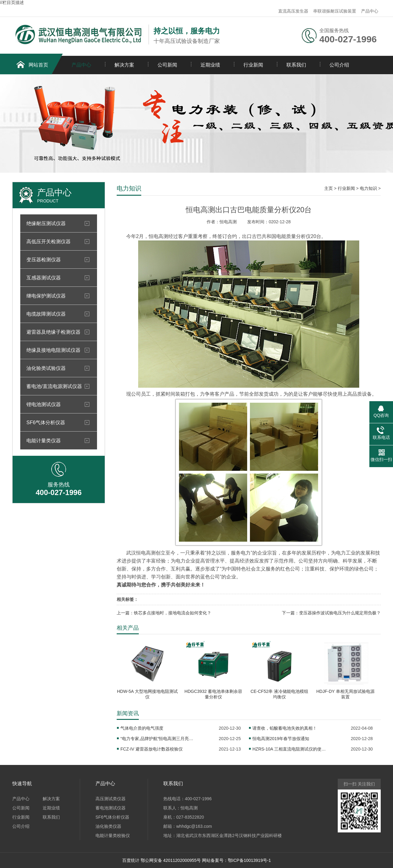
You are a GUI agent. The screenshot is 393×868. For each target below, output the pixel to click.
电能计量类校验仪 (113, 835)
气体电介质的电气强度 (142, 728)
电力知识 (368, 188)
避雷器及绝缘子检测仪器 (53, 332)
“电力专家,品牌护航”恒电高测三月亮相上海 (157, 739)
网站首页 (38, 65)
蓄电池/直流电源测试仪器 (54, 386)
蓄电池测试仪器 (111, 808)
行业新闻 (253, 65)
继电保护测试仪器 (46, 296)
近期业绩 (210, 65)
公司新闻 (167, 65)
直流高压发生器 (293, 11)
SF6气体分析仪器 (46, 422)
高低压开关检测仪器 (49, 241)
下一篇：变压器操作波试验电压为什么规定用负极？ (331, 613)
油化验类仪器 (108, 826)
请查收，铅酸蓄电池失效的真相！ (285, 728)
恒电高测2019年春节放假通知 (281, 739)
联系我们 (296, 65)
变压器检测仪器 (44, 259)
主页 (329, 188)
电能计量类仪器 (44, 440)
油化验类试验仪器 (46, 368)
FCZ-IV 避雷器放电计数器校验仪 (152, 749)
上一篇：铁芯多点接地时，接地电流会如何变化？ (164, 613)
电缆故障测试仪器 (46, 314)
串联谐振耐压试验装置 (335, 11)
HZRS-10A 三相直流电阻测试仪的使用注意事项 (289, 749)
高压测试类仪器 (111, 799)
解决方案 (124, 65)
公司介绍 (339, 65)
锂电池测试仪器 (44, 404)
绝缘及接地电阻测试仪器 (53, 350)
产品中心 (370, 11)
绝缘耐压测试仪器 (46, 223)
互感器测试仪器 (44, 278)
